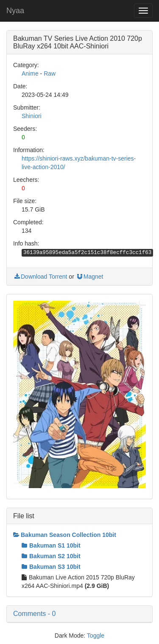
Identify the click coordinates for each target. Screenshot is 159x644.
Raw (50, 73)
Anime (30, 73)
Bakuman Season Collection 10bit (65, 535)
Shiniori (32, 116)
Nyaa (15, 11)
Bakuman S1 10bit (51, 545)
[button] (79, 614)
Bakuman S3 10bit (51, 567)
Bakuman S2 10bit (51, 556)
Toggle (96, 636)
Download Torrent (40, 277)
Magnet (90, 277)
